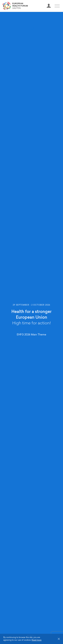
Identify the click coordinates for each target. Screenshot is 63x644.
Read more (37, 640)
